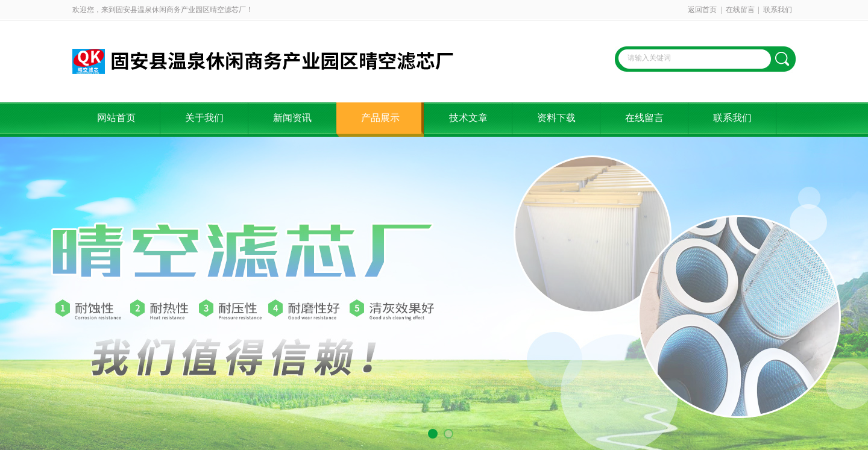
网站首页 (116, 118)
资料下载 (556, 118)
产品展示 (380, 118)
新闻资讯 (292, 118)
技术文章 (468, 118)
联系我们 (778, 10)
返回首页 (702, 10)
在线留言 (740, 10)
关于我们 (204, 118)
